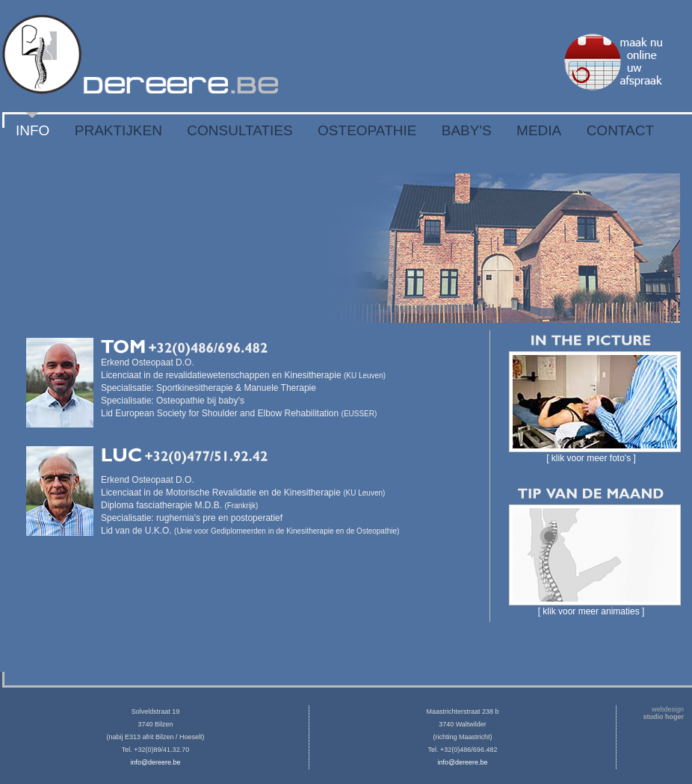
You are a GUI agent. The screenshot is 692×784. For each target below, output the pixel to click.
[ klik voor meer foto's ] (591, 458)
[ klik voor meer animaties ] (591, 611)
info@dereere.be (155, 762)
